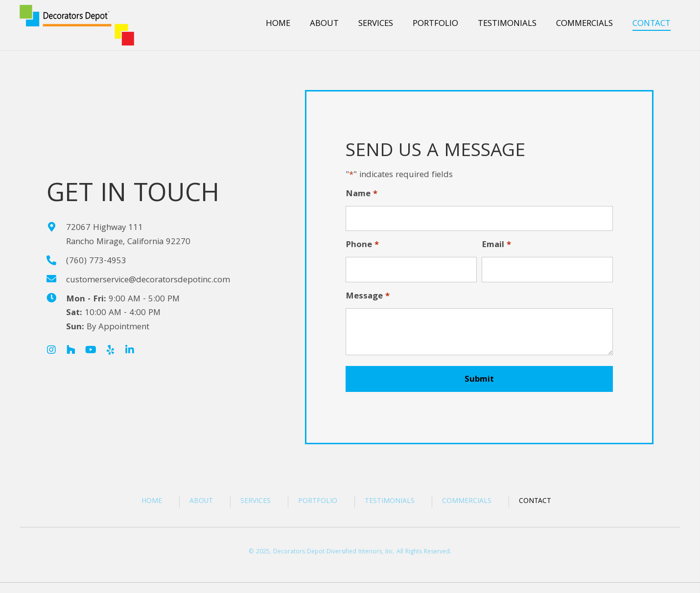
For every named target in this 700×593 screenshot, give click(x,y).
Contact (535, 502)
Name (362, 195)
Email (496, 246)
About (201, 502)
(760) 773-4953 (96, 262)
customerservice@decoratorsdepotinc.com (148, 281)
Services (256, 502)
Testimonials (390, 502)
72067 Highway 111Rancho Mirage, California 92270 (128, 235)
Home (152, 502)
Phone (362, 246)
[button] (51, 350)
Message (368, 297)
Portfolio (318, 502)
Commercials (467, 502)
